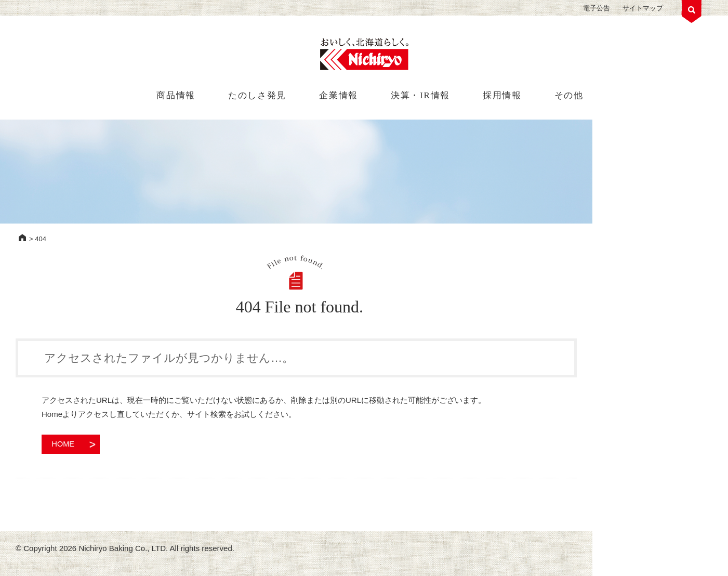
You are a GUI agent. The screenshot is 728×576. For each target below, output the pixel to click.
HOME (22, 238)
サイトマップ (643, 8)
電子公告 (597, 8)
